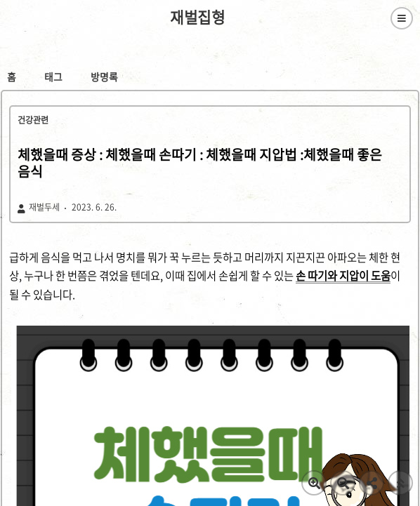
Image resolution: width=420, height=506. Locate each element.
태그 (53, 76)
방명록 (104, 76)
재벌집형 (198, 18)
